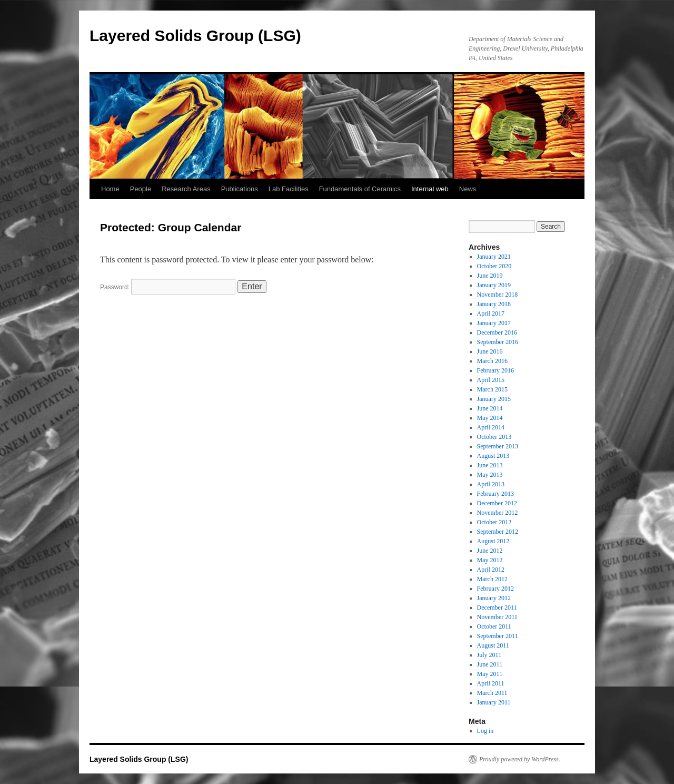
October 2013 (494, 437)
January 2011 (494, 702)
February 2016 (495, 370)
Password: (168, 287)
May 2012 (490, 560)
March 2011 (492, 693)
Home (110, 189)
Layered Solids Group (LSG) (195, 36)
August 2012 (493, 541)
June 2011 (490, 664)
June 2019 (490, 276)
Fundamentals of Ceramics (360, 189)
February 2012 (495, 589)
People (141, 189)
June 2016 (490, 351)
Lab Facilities (289, 189)
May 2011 (490, 674)
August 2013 (493, 456)
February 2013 (495, 494)
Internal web (430, 189)
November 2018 (498, 295)
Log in (485, 731)
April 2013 (491, 484)
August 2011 (493, 645)
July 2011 (489, 655)
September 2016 (498, 342)
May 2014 (490, 418)
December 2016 (497, 332)
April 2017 (491, 313)
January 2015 (494, 399)
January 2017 (494, 323)
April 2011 (491, 683)
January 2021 (494, 257)
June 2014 (490, 408)
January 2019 (494, 285)
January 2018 (494, 304)
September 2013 (498, 446)
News (468, 189)
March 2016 (492, 361)
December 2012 (497, 503)
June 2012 (490, 551)
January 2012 (494, 598)
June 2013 (490, 465)
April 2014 (491, 427)
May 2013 (490, 475)
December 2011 (497, 607)
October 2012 (494, 522)
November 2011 (497, 617)
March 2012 (492, 579)
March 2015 (492, 389)
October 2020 (494, 266)
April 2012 (491, 570)
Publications (240, 189)
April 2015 (491, 380)
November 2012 (498, 513)
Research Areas (186, 189)
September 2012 (498, 532)
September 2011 (498, 636)
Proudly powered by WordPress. (520, 759)
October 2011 (494, 626)
